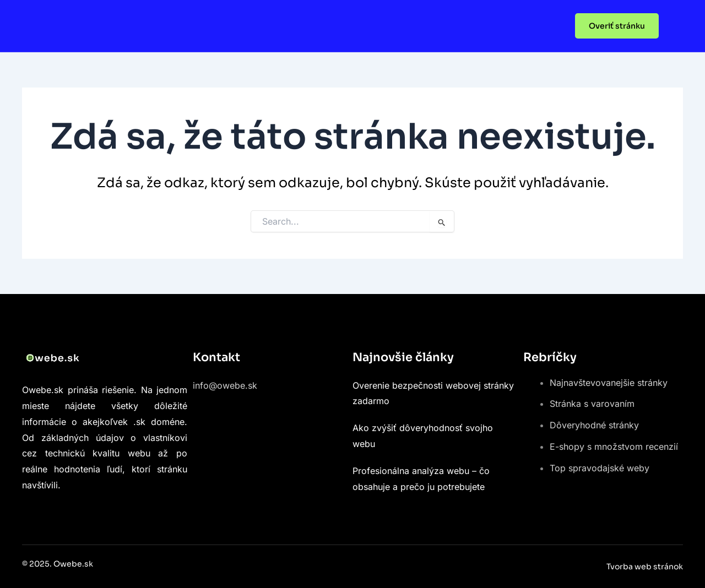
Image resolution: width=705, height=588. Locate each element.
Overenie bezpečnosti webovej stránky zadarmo (433, 393)
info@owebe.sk (225, 385)
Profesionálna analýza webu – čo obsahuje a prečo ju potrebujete (421, 479)
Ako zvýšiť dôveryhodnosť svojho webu (423, 436)
